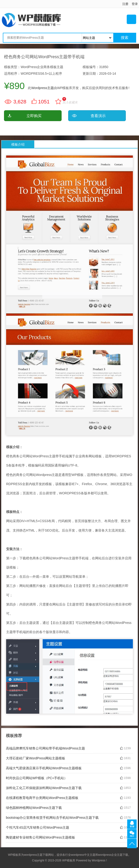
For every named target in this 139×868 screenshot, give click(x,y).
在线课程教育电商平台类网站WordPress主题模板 (42, 798)
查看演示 (98, 116)
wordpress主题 (33, 855)
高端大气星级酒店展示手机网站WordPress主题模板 (44, 768)
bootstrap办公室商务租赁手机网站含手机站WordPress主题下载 (52, 818)
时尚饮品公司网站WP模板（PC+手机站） (37, 778)
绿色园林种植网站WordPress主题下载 (34, 808)
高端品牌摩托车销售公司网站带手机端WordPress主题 (45, 748)
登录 (135, 4)
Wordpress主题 (42, 88)
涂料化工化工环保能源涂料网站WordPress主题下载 (44, 788)
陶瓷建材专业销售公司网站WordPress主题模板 (40, 837)
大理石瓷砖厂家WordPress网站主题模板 (36, 758)
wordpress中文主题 (83, 855)
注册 (125, 4)
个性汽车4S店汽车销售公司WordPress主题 (38, 827)
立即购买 (34, 116)
